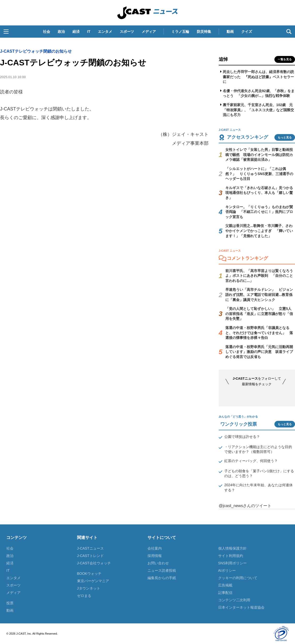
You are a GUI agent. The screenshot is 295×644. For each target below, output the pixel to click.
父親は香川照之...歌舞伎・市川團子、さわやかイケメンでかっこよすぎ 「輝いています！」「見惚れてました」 (259, 231)
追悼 (223, 59)
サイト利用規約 (231, 556)
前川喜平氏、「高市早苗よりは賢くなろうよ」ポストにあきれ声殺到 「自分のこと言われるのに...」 (259, 276)
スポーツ (127, 32)
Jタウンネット (89, 588)
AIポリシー (227, 570)
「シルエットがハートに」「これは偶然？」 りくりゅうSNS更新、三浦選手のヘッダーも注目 (259, 174)
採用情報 (155, 556)
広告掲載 (225, 585)
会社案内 (155, 548)
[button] (6, 32)
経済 (76, 32)
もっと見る (285, 137)
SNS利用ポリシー (233, 563)
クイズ (247, 32)
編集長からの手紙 (162, 578)
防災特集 (204, 32)
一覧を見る (285, 59)
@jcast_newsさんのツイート (245, 506)
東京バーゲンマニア (93, 581)
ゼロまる (84, 596)
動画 (230, 32)
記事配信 (225, 593)
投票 (10, 603)
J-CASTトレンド (90, 556)
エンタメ (105, 32)
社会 (47, 32)
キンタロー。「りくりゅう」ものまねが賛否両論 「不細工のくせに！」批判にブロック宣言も (259, 212)
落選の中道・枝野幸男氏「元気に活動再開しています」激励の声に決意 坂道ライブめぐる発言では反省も (259, 352)
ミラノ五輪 (180, 32)
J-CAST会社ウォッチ (94, 563)
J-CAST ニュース (147, 13)
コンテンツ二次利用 (234, 600)
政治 (61, 32)
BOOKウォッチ (89, 574)
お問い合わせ (158, 563)
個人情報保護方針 (232, 548)
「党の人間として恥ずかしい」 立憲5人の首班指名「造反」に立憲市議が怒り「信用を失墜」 (259, 314)
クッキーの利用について (238, 578)
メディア (149, 32)
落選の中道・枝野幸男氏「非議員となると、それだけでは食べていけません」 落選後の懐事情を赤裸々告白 (259, 333)
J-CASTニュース (90, 548)
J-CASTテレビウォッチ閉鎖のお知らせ (36, 51)
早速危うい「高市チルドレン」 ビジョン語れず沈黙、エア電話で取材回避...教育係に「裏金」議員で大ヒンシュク (259, 295)
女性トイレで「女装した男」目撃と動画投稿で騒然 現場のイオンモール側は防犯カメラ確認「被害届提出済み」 (259, 155)
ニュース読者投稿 (162, 570)
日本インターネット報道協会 (241, 607)
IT (89, 32)
